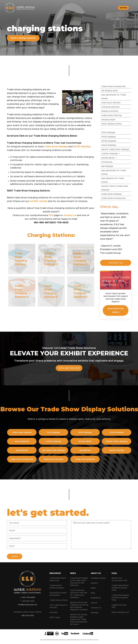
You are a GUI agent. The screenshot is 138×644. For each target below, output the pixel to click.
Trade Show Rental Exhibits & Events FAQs (120, 588)
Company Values (98, 578)
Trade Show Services (60, 459)
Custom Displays (117, 154)
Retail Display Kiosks (118, 124)
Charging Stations (117, 107)
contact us (70, 222)
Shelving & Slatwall (117, 103)
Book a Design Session (23, 38)
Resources (55, 573)
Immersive (113, 162)
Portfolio (53, 612)
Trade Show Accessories (120, 86)
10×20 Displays (115, 137)
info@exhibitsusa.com (28, 605)
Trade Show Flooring (118, 115)
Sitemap (95, 613)
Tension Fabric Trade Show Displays (121, 188)
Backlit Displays (123, 450)
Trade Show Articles (59, 600)
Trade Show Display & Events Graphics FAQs (120, 598)
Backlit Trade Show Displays (122, 149)
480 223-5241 (28, 616)
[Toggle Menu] (133, 8)
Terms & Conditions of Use (89, 640)
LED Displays (114, 166)
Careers (94, 583)
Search (94, 603)
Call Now (123, 8)
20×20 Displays (115, 141)
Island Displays (115, 145)
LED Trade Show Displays (60, 450)
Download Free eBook (122, 310)
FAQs (114, 573)
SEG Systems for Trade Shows (119, 180)
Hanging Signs (115, 120)
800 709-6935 (29, 597)
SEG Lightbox (91, 450)
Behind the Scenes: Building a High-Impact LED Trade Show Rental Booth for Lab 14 (79, 619)
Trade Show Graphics (91, 459)
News (73, 573)
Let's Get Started (69, 374)
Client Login (55, 617)
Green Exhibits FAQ (120, 612)
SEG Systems (28, 450)
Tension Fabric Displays (123, 441)
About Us (96, 573)
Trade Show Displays (118, 194)
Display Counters (116, 111)
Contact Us (96, 608)
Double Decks (116, 158)
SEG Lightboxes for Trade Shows (120, 97)
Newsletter (96, 598)
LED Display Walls (116, 91)
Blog (93, 593)
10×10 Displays (115, 132)
